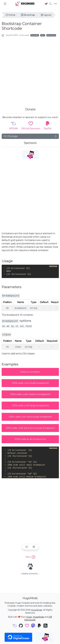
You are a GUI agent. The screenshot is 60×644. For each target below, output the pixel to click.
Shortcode (35, 35)
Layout (46, 15)
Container (52, 35)
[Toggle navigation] (55, 4)
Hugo (29, 617)
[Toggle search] (50, 4)
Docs (43, 35)
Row (30, 557)
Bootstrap (28, 15)
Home (10, 15)
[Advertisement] (29, 69)
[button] (27, 547)
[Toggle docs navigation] (5, 4)
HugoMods (25, 4)
